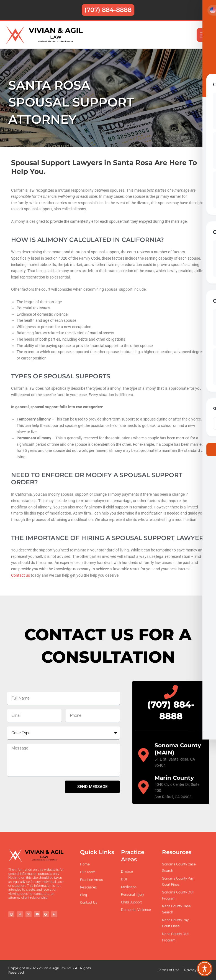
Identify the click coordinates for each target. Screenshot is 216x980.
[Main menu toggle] (204, 35)
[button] (108, 10)
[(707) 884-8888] (171, 692)
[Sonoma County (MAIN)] (143, 755)
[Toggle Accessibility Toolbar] (205, 969)
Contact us (20, 575)
